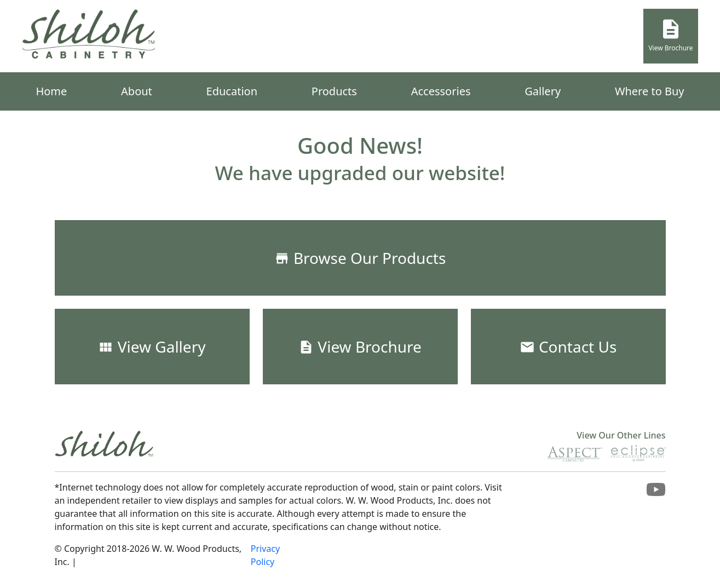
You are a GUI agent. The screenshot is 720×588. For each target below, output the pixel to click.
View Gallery (152, 347)
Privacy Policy (265, 555)
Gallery (543, 91)
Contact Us (568, 347)
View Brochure (670, 35)
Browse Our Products (360, 258)
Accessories (441, 91)
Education (232, 91)
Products (334, 91)
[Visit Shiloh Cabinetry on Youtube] (656, 493)
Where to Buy (650, 91)
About (137, 91)
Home (51, 91)
